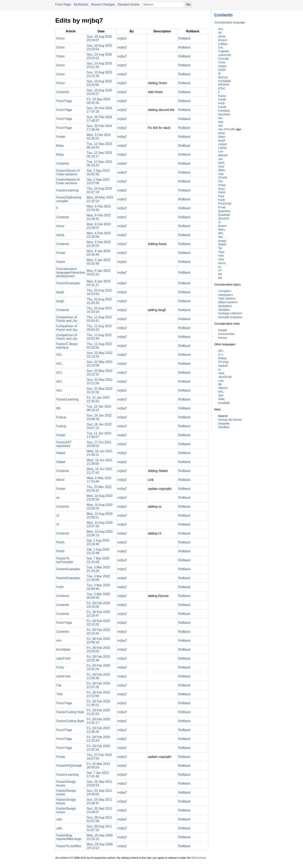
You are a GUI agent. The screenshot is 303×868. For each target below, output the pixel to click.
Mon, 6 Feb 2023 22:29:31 (99, 217)
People (223, 330)
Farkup (61, 417)
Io (219, 369)
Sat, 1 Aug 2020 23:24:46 (98, 542)
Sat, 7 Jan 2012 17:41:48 (98, 775)
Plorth (222, 192)
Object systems (228, 302)
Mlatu (222, 170)
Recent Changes (103, 4)
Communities (227, 334)
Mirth (221, 163)
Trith (221, 256)
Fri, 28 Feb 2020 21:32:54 (98, 748)
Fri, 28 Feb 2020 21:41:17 (98, 721)
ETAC (222, 88)
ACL (221, 29)
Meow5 (223, 155)
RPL (221, 233)
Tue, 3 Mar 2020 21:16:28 (98, 569)
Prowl (222, 207)
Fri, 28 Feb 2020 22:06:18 (98, 641)
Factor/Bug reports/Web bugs (69, 837)
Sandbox (224, 427)
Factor (222, 96)
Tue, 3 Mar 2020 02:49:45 (98, 587)
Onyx (222, 189)
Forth (222, 103)
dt (219, 73)
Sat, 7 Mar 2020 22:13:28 (98, 560)
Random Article (128, 4)
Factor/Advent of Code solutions (68, 172)
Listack (223, 144)
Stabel (222, 244)
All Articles (81, 4)
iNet (221, 122)
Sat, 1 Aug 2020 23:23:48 (98, 551)
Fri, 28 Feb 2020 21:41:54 (98, 712)
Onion (222, 185)
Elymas (223, 77)
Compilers (225, 291)
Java (221, 373)
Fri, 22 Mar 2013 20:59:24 (98, 766)
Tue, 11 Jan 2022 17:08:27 (99, 435)
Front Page (63, 4)
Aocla (222, 36)
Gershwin (224, 114)
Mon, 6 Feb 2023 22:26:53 (99, 244)
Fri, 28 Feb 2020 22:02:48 (98, 658)
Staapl (222, 241)
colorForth (225, 55)
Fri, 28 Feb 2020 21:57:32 (98, 685)
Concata (224, 59)
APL (221, 351)
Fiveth (222, 99)
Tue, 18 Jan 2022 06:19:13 (99, 408)
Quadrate (224, 215)
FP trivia (224, 362)
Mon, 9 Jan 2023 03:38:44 (99, 253)
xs (220, 267)
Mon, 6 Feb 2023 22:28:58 (99, 235)
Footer (61, 137)
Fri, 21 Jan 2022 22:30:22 (98, 399)
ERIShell (224, 85)
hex (221, 118)
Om (221, 181)
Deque (222, 66)
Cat (220, 47)
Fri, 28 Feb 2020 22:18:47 (98, 614)
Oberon (223, 388)
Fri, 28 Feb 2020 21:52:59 (98, 694)
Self (221, 395)
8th (220, 278)
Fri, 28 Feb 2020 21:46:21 (98, 703)
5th (220, 274)
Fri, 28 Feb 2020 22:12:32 (98, 623)
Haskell (223, 366)
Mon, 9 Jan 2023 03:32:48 (99, 262)
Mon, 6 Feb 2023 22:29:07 (99, 226)
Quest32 (224, 218)
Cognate (224, 51)
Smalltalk (224, 403)
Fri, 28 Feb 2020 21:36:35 (98, 730)
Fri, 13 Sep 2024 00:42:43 (98, 101)
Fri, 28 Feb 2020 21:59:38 (98, 676)
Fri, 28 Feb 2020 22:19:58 (98, 605)
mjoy (221, 166)
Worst (222, 263)
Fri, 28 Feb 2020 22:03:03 (98, 650)
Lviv (221, 151)
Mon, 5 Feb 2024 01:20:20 (99, 137)
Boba (60, 146)
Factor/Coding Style (70, 712)
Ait (220, 33)
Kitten (222, 137)
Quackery (224, 211)
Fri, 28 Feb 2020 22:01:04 (98, 667)
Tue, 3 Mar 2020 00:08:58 (98, 596)
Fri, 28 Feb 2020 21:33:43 (98, 739)
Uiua (221, 259)
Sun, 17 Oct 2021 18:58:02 (99, 444)
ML (220, 384)
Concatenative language (230, 22)
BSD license (199, 858)
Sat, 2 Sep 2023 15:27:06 (98, 181)
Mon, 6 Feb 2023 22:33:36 (99, 208)
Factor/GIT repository (64, 444)
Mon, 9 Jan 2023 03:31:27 (99, 283)
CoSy (222, 62)
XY (220, 270)
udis (59, 819)
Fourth (222, 107)
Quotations (225, 306)
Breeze (223, 40)
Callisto (223, 44)
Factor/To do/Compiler (65, 560)
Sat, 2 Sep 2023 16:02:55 (98, 172)
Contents (224, 15)
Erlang (222, 358)
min (221, 159)
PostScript (225, 203)
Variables (224, 310)
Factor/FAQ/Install (69, 766)
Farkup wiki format (230, 420)
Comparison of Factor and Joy (67, 319)
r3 (220, 222)
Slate (222, 399)
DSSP (222, 70)
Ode (221, 174)
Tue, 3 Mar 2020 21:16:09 (98, 578)
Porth (222, 200)
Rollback (184, 38)
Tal (220, 248)
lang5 (222, 140)
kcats (222, 133)
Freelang (224, 111)
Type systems (227, 298)
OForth (223, 177)
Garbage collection (230, 313)
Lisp (221, 381)
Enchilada (225, 81)
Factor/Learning (67, 190)
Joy (220, 125)
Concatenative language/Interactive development (71, 272)
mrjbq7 (122, 38)
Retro (222, 230)
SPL (221, 237)
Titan (221, 252)
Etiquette (224, 423)
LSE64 (223, 148)
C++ (221, 355)
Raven (222, 226)
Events (223, 338)
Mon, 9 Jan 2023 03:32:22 (99, 272)
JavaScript (225, 377)
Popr (221, 196)
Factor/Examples (68, 283)
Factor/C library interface (67, 346)
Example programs (230, 317)
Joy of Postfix (227, 129)
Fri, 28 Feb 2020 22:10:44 (98, 632)
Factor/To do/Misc (69, 846)
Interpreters (226, 295)
